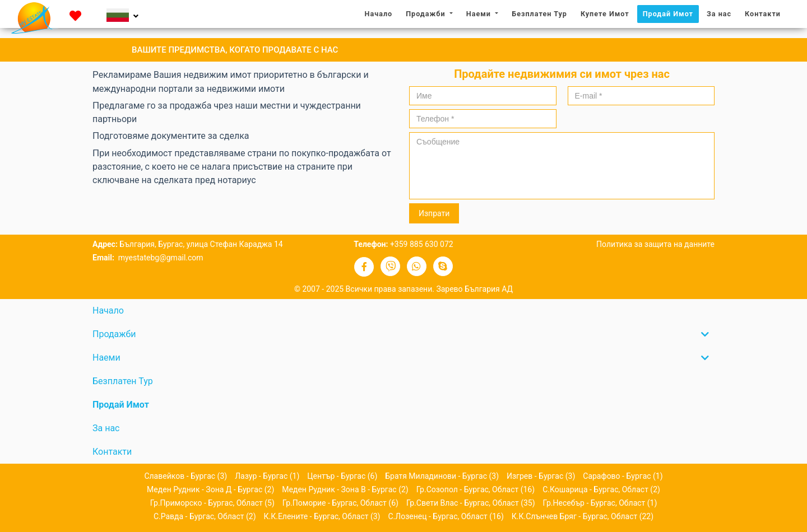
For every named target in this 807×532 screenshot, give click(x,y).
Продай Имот (668, 14)
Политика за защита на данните (655, 244)
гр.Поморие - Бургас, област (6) (340, 503)
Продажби (426, 14)
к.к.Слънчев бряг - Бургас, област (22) (583, 516)
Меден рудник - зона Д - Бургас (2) (210, 489)
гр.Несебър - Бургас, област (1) (600, 503)
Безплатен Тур (539, 14)
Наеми (480, 14)
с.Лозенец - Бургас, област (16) (446, 516)
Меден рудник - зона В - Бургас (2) (345, 489)
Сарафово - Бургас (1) (623, 476)
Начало (382, 13)
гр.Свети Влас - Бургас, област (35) (471, 503)
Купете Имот (605, 14)
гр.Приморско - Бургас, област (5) (212, 503)
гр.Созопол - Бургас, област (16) (476, 489)
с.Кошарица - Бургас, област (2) (601, 489)
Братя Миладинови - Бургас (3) (442, 476)
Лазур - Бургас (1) (267, 476)
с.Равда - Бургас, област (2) (205, 516)
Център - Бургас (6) (342, 476)
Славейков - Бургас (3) (185, 476)
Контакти (763, 14)
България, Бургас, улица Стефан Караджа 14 (201, 244)
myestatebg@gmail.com (159, 258)
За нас (722, 13)
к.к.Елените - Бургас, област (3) (322, 516)
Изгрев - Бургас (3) (541, 476)
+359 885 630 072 (422, 244)
